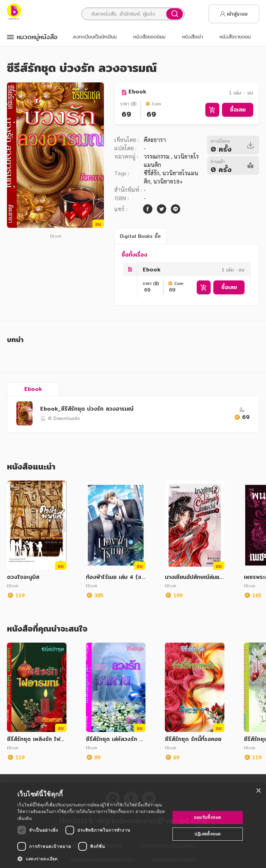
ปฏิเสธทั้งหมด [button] (207, 834)
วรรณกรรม (157, 156)
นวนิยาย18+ (168, 181)
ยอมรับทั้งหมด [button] (207, 817)
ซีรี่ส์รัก (152, 173)
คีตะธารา (155, 140)
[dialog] (133, 826)
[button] (91, 859)
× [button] (258, 791)
